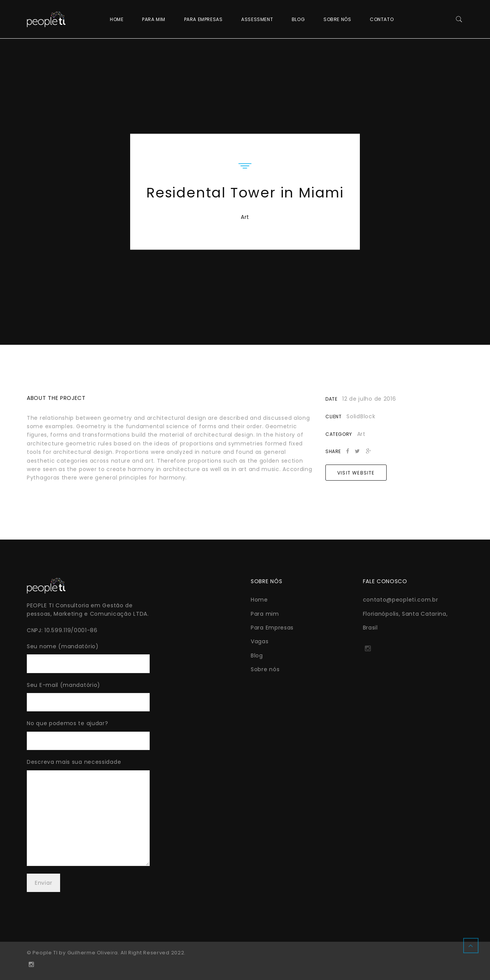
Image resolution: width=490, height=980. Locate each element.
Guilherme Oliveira (93, 953)
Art (245, 217)
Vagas (260, 641)
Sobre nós (337, 19)
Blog (298, 19)
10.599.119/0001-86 (71, 630)
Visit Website (356, 473)
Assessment (257, 19)
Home (117, 19)
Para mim (154, 19)
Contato (382, 19)
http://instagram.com (368, 651)
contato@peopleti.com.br (401, 600)
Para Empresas (203, 19)
